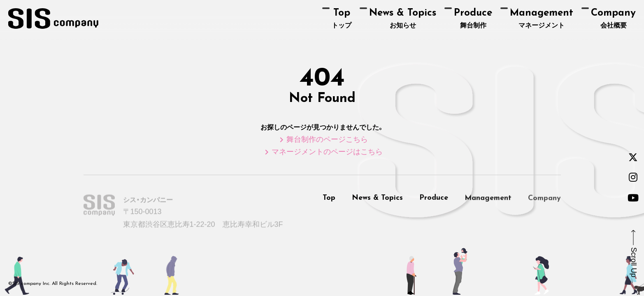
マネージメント (542, 18)
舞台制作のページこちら (322, 139)
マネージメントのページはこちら (322, 152)
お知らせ (403, 18)
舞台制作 (473, 18)
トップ (342, 18)
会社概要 (613, 18)
